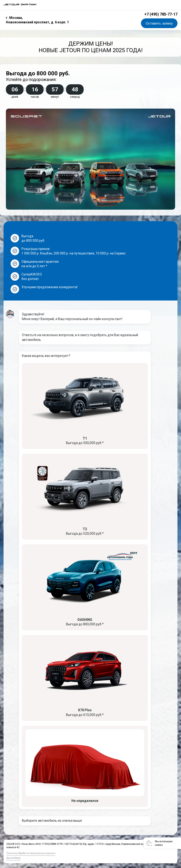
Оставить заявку (159, 23)
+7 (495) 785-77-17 (161, 14)
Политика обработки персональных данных (31, 853)
